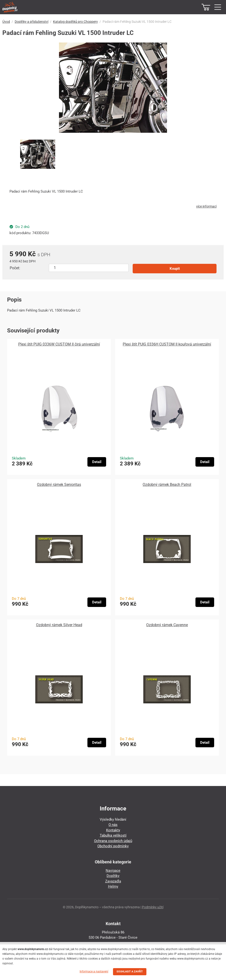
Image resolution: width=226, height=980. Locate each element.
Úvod (6, 22)
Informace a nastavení (94, 971)
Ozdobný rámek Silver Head (59, 625)
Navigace (113, 871)
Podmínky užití (153, 907)
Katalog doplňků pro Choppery (75, 22)
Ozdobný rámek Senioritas (59, 485)
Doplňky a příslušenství (32, 22)
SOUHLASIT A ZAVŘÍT (130, 972)
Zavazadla (113, 881)
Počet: (15, 268)
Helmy (113, 886)
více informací (206, 206)
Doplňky (113, 876)
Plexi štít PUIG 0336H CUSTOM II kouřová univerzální (167, 344)
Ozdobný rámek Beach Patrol (167, 485)
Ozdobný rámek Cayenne (167, 625)
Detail (97, 462)
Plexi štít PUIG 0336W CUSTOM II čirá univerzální (59, 344)
